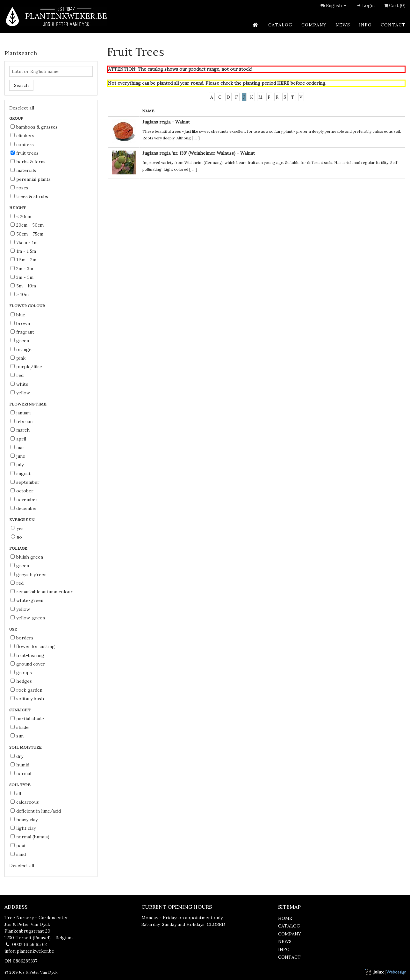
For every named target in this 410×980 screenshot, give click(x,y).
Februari (22, 421)
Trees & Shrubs (29, 196)
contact (393, 25)
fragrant (22, 332)
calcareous (25, 802)
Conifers (22, 145)
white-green (27, 600)
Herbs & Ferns (28, 162)
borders (22, 638)
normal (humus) (30, 837)
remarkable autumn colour (42, 592)
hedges (21, 681)
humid (20, 765)
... (196, 138)
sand (18, 854)
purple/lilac (26, 367)
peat (18, 846)
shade (20, 727)
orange (21, 349)
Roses (19, 188)
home (285, 918)
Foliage (19, 548)
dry (17, 756)
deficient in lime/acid (36, 811)
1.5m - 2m (23, 260)
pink (18, 358)
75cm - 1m (24, 243)
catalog (280, 25)
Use (14, 629)
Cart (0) (394, 5)
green (20, 341)
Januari (21, 413)
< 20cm (21, 216)
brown (20, 323)
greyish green (29, 575)
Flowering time (28, 404)
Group (17, 118)
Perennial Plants (31, 179)
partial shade (27, 719)
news (343, 25)
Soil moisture (26, 747)
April (18, 439)
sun (17, 736)
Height (18, 208)
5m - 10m (23, 286)
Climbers (22, 136)
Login (366, 5)
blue (18, 315)
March (20, 430)
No (16, 537)
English (337, 5)
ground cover (28, 664)
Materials (23, 170)
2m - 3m (22, 269)
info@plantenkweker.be (29, 951)
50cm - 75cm (27, 234)
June (18, 456)
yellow (20, 393)
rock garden (26, 690)
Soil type (20, 785)
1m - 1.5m (23, 251)
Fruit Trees (25, 153)
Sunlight (20, 710)
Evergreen (22, 520)
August (21, 474)
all (16, 793)
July (17, 465)
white (19, 384)
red (17, 375)
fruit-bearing (27, 655)
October (22, 491)
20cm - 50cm (27, 225)
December (24, 508)
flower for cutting (33, 646)
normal (21, 773)
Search (21, 85)
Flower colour (28, 306)
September (25, 482)
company (314, 25)
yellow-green (28, 618)
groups (21, 673)
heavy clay (24, 820)
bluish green (27, 557)
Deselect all (22, 108)
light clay (23, 828)
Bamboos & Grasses (34, 127)
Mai (17, 448)
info (365, 25)
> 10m (20, 294)
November (24, 499)
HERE (283, 83)
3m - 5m (22, 277)
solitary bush (27, 699)
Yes (17, 528)
